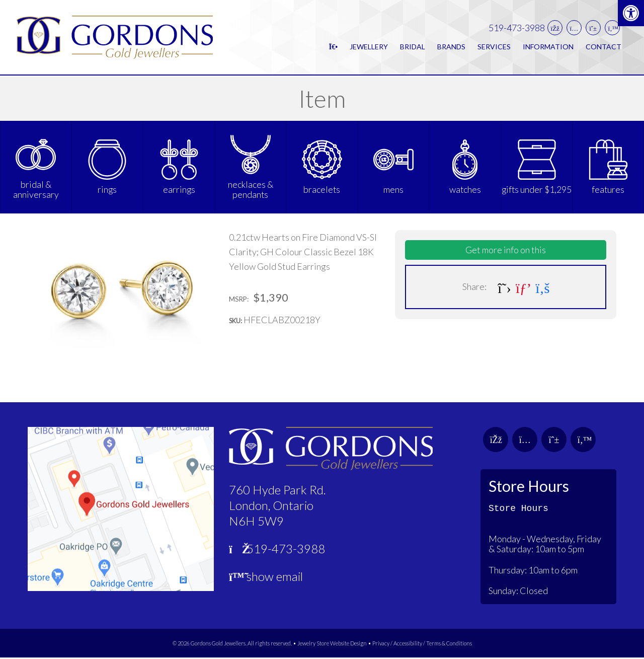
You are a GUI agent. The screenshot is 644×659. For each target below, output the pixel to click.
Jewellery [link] (369, 47)
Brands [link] (451, 47)
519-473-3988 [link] (517, 28)
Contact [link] (603, 47)
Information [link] (548, 47)
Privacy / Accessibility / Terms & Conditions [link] (422, 645)
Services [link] (494, 47)
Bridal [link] (413, 47)
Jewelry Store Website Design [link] (332, 645)
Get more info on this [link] (506, 251)
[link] (631, 13)
